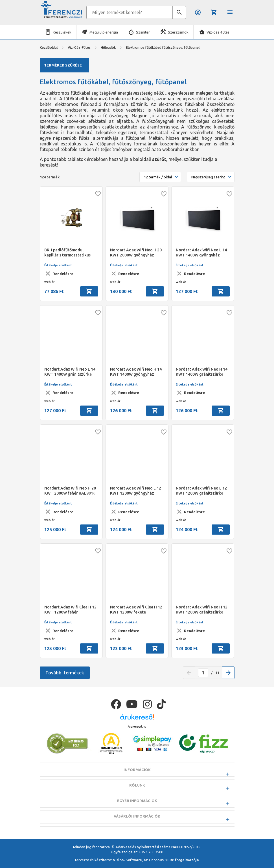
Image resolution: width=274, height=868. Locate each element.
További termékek (65, 673)
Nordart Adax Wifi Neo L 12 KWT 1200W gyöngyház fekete (136, 491)
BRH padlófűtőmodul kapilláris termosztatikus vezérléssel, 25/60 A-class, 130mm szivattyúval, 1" (69, 253)
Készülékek (62, 32)
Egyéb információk (137, 815)
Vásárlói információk (137, 830)
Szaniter (143, 32)
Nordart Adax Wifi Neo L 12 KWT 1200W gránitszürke (201, 491)
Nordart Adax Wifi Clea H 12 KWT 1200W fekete (136, 610)
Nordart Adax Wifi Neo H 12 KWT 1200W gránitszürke (202, 610)
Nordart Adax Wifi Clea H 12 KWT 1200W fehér (70, 610)
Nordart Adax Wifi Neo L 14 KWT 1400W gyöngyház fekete (201, 253)
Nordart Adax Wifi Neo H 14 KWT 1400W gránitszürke (202, 372)
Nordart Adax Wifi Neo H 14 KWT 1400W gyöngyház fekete (136, 372)
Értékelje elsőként (58, 265)
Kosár (214, 12)
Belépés (198, 12)
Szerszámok (178, 32)
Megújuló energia (104, 32)
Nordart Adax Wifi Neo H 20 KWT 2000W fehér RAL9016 (70, 491)
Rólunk (137, 799)
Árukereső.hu (137, 740)
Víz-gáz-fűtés (218, 32)
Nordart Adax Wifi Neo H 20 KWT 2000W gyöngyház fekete (136, 253)
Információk (137, 784)
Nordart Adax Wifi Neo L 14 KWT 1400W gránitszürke (70, 372)
